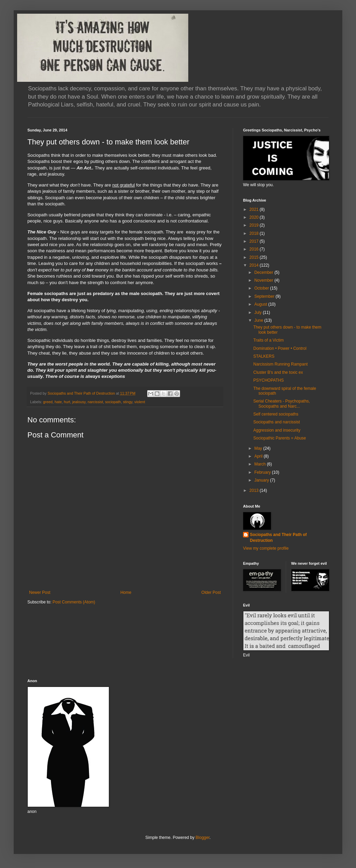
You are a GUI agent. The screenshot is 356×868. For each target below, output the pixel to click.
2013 (255, 490)
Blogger (202, 838)
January (262, 480)
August (261, 304)
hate (58, 402)
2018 (255, 233)
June (259, 320)
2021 (255, 209)
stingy (128, 402)
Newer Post (40, 592)
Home (126, 592)
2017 (255, 241)
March (261, 464)
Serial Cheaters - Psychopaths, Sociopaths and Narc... (282, 404)
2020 (255, 217)
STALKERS (264, 356)
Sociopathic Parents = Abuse (280, 438)
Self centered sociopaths (276, 414)
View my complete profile (266, 548)
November (264, 280)
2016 (255, 249)
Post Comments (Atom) (74, 602)
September (265, 296)
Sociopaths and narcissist (277, 422)
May (259, 448)
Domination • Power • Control (280, 348)
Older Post (211, 592)
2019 (255, 225)
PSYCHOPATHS (269, 380)
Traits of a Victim (269, 340)
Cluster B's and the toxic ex (278, 372)
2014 (255, 265)
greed (48, 402)
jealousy (79, 402)
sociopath (113, 402)
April (259, 456)
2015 (255, 257)
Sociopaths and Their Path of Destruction (278, 538)
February (263, 472)
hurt (67, 402)
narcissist (95, 402)
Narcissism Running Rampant (281, 364)
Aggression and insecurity (277, 430)
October (262, 288)
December (264, 272)
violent (140, 402)
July (259, 312)
